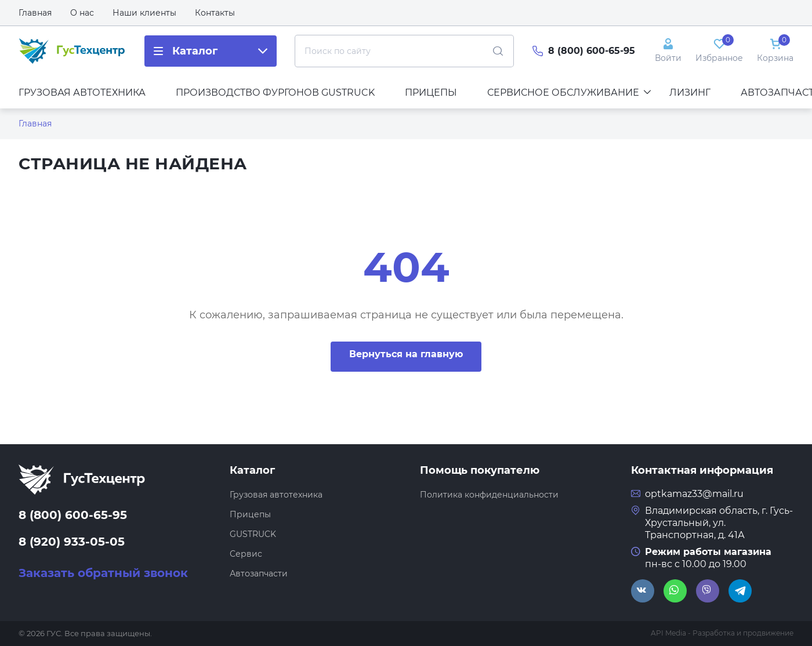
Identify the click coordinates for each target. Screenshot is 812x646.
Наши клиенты (144, 13)
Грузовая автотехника (82, 92)
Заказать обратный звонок (103, 573)
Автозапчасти (259, 574)
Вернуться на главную (406, 354)
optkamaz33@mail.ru (694, 494)
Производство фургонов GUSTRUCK (275, 92)
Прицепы (431, 92)
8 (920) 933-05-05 (72, 542)
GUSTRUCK (253, 534)
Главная (35, 13)
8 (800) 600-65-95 (592, 51)
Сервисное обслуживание (569, 92)
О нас (82, 13)
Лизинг (690, 92)
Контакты (215, 13)
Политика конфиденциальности (489, 495)
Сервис (246, 554)
